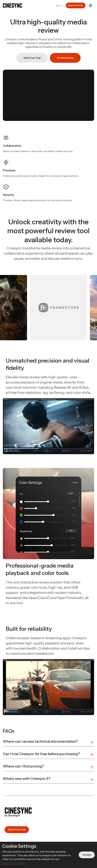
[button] (90, 5)
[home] (12, 6)
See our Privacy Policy (14, 864)
